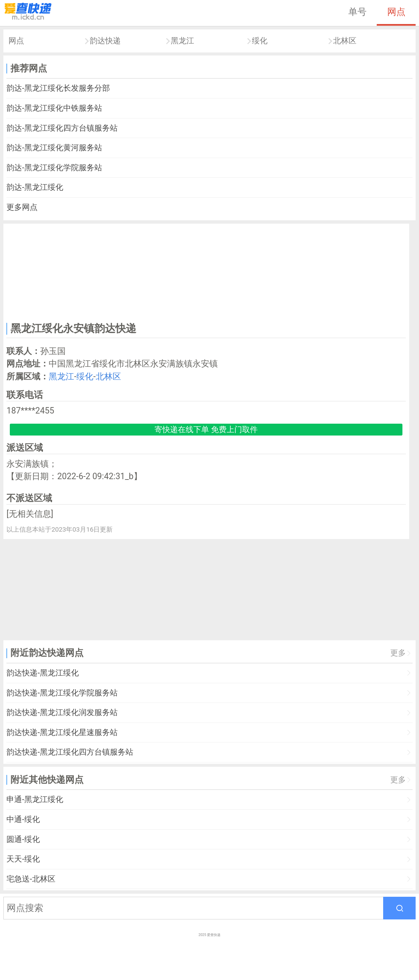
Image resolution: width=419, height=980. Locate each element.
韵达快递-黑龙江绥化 (42, 673)
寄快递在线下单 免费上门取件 (206, 430)
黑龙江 (182, 41)
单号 (357, 12)
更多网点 (22, 207)
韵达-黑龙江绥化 (35, 187)
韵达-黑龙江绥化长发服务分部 (58, 88)
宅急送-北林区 (31, 879)
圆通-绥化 (23, 839)
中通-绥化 (23, 819)
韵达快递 (105, 41)
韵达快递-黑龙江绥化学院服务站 (62, 693)
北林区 (345, 41)
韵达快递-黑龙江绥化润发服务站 (62, 712)
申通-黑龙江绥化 (35, 799)
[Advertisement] (206, 272)
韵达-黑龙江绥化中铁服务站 (54, 108)
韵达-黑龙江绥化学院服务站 (54, 168)
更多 (398, 653)
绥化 (260, 41)
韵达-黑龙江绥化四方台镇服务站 (62, 128)
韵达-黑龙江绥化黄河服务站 (54, 148)
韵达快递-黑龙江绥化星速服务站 (62, 732)
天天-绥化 (23, 859)
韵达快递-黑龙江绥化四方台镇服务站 (70, 752)
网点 (396, 12)
